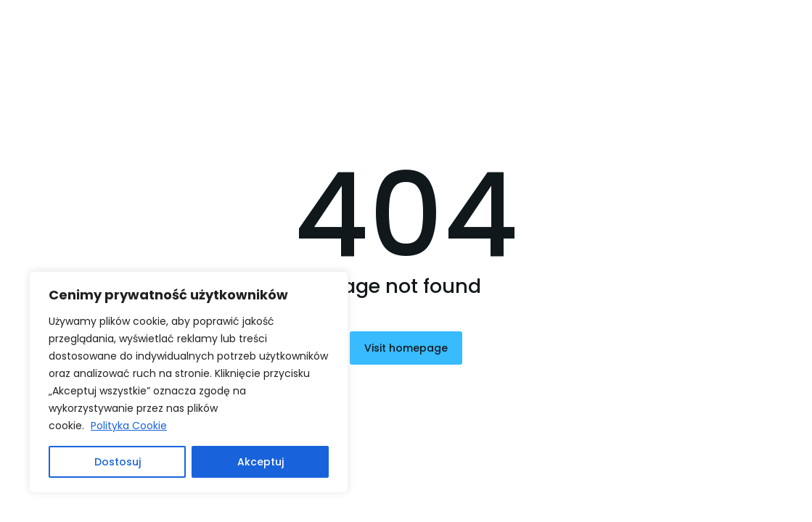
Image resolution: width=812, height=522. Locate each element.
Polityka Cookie (129, 426)
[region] (189, 382)
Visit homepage (406, 348)
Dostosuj (118, 462)
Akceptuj (261, 462)
